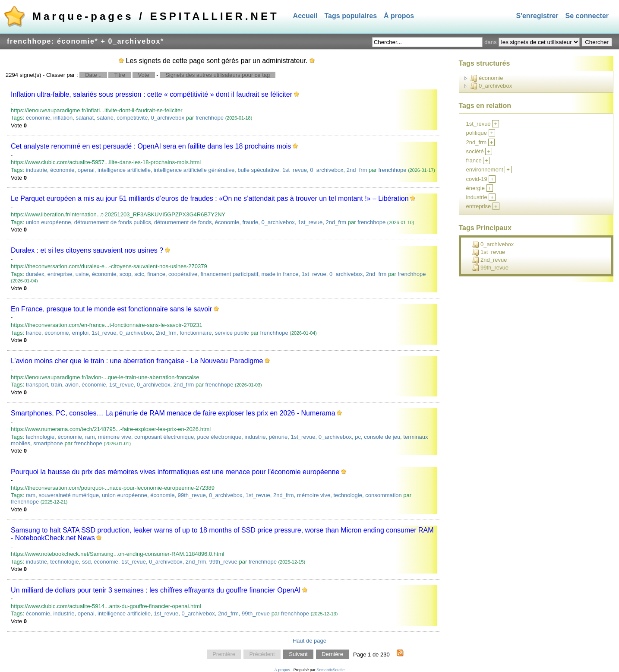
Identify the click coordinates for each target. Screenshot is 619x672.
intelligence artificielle (124, 170)
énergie (475, 188)
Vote (144, 75)
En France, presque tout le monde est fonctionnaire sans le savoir (111, 309)
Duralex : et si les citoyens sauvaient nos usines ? (87, 250)
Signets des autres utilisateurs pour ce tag (218, 75)
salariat (85, 118)
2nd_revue (490, 260)
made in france (280, 274)
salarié (105, 118)
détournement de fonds (183, 222)
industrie (36, 170)
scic (139, 274)
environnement (485, 170)
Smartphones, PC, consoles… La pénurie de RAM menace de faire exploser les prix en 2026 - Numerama (173, 413)
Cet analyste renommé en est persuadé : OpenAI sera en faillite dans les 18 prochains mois (151, 146)
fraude (250, 222)
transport (37, 385)
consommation (384, 495)
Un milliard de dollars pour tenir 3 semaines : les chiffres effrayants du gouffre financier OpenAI (156, 590)
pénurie (278, 437)
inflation (63, 118)
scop (125, 274)
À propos (399, 16)
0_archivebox (168, 118)
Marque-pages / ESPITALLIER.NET (156, 16)
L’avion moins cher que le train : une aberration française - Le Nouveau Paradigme (137, 361)
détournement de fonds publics (113, 222)
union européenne (49, 222)
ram (90, 437)
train (56, 385)
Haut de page (309, 641)
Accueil (305, 16)
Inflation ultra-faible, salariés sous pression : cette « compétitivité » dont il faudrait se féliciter (152, 94)
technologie (40, 437)
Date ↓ (93, 75)
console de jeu (382, 437)
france (34, 333)
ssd (86, 562)
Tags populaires (351, 16)
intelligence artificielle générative (194, 170)
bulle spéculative (259, 170)
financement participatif (230, 274)
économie (38, 118)
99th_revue (192, 495)
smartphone (48, 443)
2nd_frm (357, 170)
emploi (80, 333)
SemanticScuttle (330, 670)
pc (358, 437)
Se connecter (587, 16)
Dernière (332, 655)
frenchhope (210, 118)
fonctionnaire (196, 333)
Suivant (298, 655)
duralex (35, 274)
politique (477, 133)
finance (156, 274)
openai (86, 170)
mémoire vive (115, 437)
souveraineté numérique (68, 495)
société (475, 151)
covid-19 (477, 179)
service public (232, 333)
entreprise (60, 274)
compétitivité (132, 118)
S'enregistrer (537, 16)
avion (72, 385)
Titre (120, 75)
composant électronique (164, 437)
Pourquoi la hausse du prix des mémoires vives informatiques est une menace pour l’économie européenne (175, 472)
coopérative (183, 274)
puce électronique (219, 437)
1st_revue (295, 170)
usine (82, 274)
